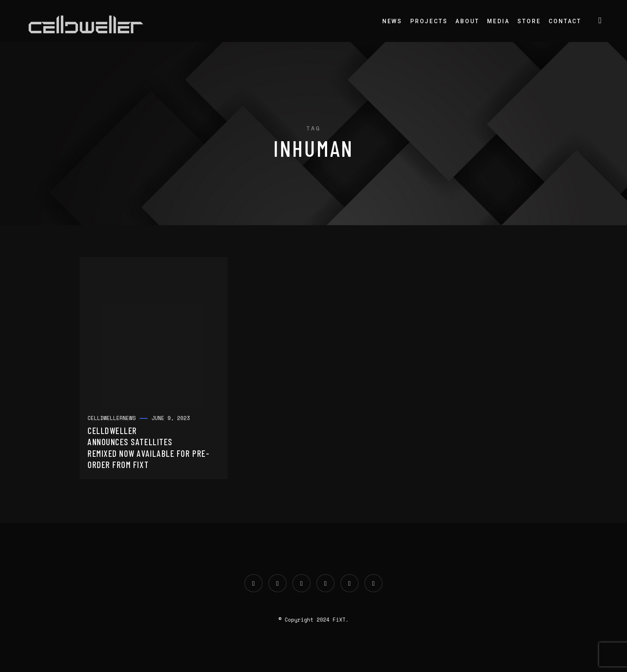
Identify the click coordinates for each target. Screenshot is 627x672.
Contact (565, 21)
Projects (429, 21)
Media (498, 21)
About (467, 21)
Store (529, 21)
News (392, 21)
